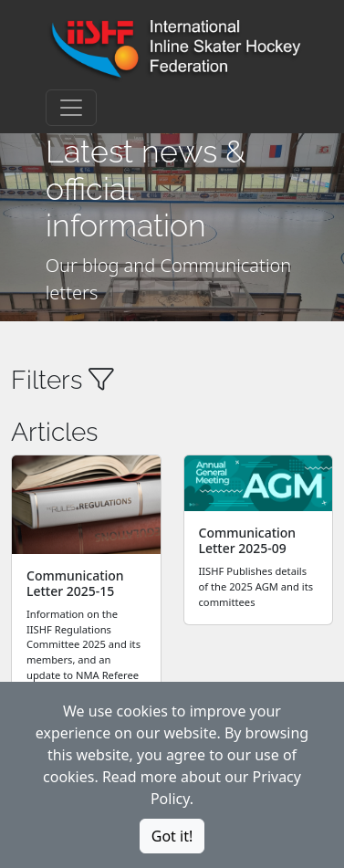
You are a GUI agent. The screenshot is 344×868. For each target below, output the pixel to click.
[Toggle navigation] (71, 108)
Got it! (172, 836)
